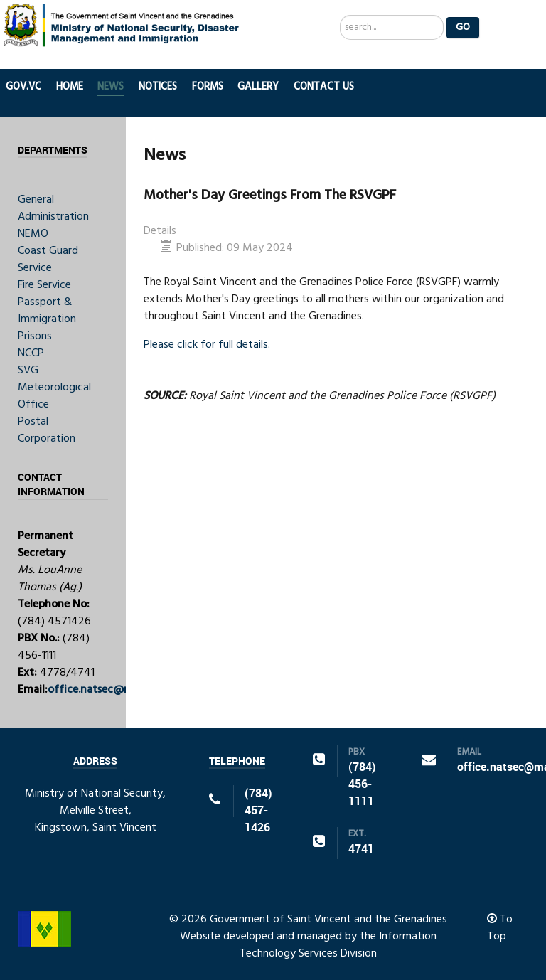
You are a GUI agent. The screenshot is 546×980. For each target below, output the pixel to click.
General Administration (53, 208)
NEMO (33, 234)
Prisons (35, 336)
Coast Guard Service (48, 260)
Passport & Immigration (47, 311)
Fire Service (44, 285)
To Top (500, 928)
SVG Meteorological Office (54, 388)
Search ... (340, 15)
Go (463, 27)
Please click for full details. (207, 345)
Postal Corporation (47, 430)
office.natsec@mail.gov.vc (113, 690)
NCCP (31, 353)
